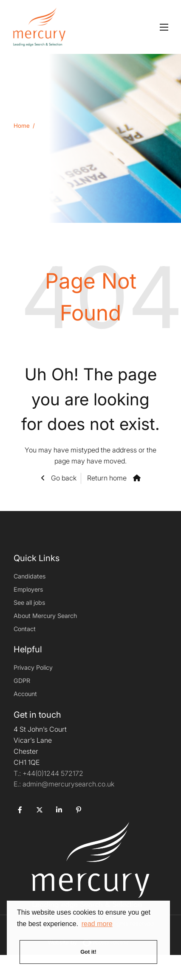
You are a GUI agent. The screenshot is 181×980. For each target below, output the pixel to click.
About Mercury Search (45, 616)
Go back (63, 478)
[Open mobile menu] (164, 27)
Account (25, 694)
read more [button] (97, 924)
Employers (28, 589)
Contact (25, 629)
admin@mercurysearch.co (64, 784)
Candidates (30, 576)
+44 (53, 773)
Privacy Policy (33, 667)
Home (22, 126)
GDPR (22, 681)
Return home (107, 478)
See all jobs (29, 602)
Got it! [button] (88, 952)
